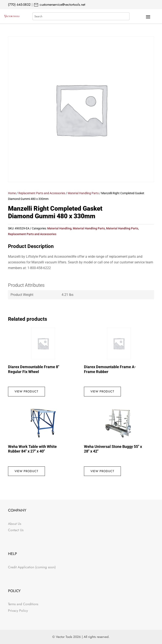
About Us (15, 524)
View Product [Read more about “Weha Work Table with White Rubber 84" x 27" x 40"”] (26, 471)
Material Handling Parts (83, 193)
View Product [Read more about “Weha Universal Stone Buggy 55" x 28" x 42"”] (102, 471)
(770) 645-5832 (19, 5)
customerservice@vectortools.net (62, 5)
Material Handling (59, 228)
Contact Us (16, 530)
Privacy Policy (18, 611)
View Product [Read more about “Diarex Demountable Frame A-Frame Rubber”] (102, 391)
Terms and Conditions (23, 604)
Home (12, 193)
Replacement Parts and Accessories (42, 193)
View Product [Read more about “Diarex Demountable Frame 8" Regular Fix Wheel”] (26, 391)
